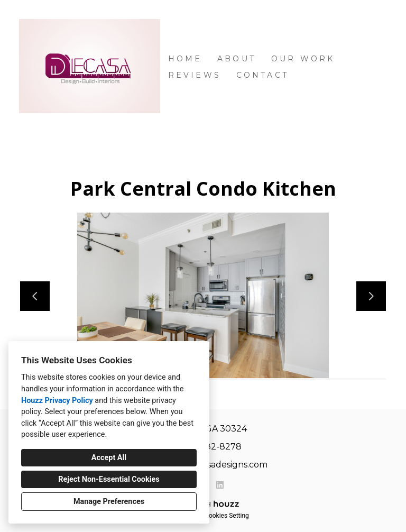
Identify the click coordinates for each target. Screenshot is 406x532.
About (237, 59)
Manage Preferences (109, 502)
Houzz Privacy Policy (57, 401)
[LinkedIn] (220, 485)
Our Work (303, 59)
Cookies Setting (227, 516)
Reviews (195, 75)
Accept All (109, 458)
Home (185, 59)
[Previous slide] (35, 296)
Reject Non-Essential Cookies (109, 479)
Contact (262, 75)
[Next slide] (371, 296)
